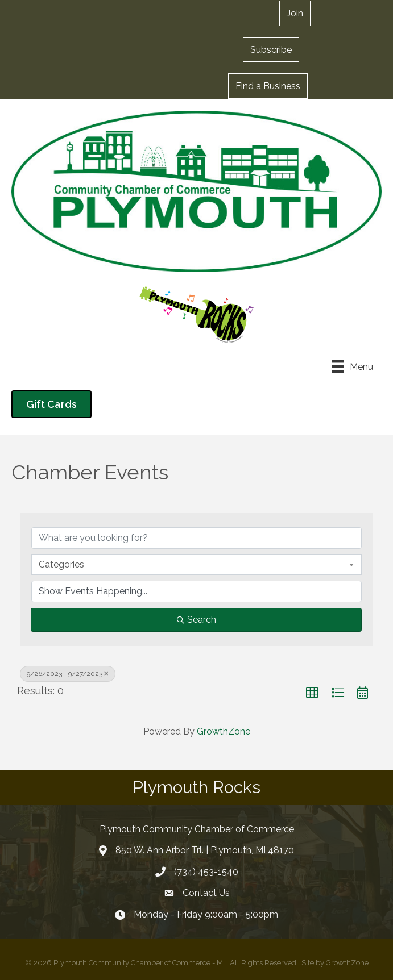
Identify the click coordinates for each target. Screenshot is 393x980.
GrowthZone (224, 731)
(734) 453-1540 (206, 872)
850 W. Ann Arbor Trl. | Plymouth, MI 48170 (205, 850)
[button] (271, 49)
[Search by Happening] (196, 591)
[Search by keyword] (196, 538)
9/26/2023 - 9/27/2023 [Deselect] (68, 674)
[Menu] (352, 366)
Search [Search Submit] (196, 620)
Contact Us (206, 893)
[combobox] (196, 565)
